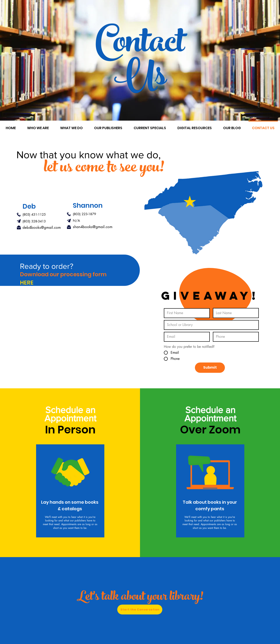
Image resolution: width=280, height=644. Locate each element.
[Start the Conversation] (140, 610)
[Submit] (210, 368)
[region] (70, 491)
